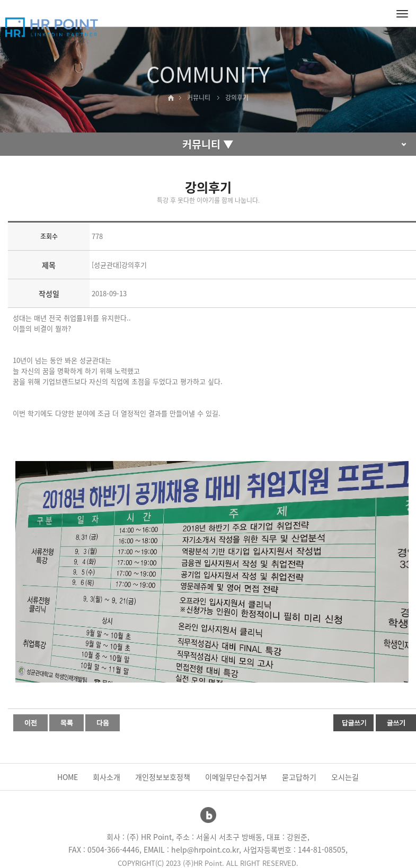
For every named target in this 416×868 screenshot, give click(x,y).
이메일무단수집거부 (236, 777)
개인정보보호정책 (163, 777)
